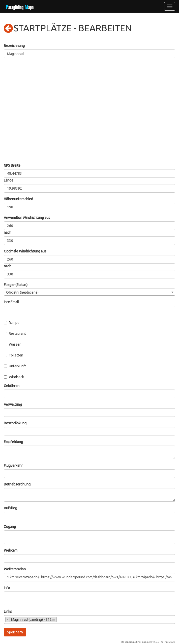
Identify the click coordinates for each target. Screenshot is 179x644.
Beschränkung (15, 423)
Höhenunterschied (18, 199)
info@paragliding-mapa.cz (135, 642)
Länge (9, 180)
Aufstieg (10, 508)
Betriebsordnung (17, 484)
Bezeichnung (14, 46)
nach (8, 233)
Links (8, 611)
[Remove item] (8, 620)
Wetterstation (15, 569)
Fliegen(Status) (16, 285)
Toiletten (13, 355)
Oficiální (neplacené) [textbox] (22, 292)
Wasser (12, 344)
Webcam (11, 550)
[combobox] (89, 292)
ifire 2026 (170, 642)
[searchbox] (59, 620)
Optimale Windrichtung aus (25, 251)
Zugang (10, 527)
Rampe (12, 323)
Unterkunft (15, 366)
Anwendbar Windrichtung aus (27, 218)
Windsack (14, 377)
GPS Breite (12, 165)
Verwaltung (13, 404)
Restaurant (15, 333)
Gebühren (12, 386)
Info (7, 588)
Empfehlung (13, 442)
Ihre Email (11, 302)
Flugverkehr (13, 466)
